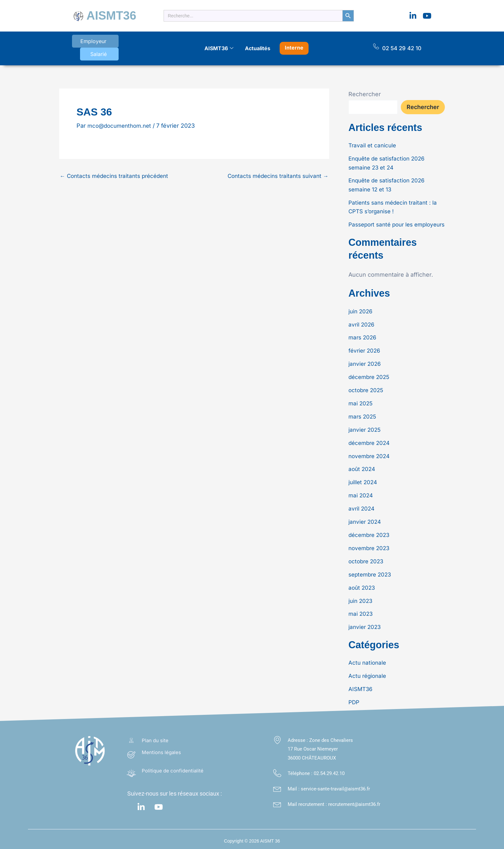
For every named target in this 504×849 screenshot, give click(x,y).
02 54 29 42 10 (402, 43)
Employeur (89, 43)
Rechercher (365, 86)
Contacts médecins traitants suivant (275, 168)
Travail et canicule (373, 138)
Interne (294, 42)
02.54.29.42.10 (329, 770)
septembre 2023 (371, 572)
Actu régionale (368, 672)
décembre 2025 (370, 376)
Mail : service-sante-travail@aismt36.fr (329, 785)
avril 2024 (362, 506)
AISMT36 (107, 14)
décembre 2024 (371, 441)
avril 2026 (362, 324)
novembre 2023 (370, 545)
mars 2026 (363, 337)
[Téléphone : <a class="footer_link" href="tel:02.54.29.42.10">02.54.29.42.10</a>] (277, 769)
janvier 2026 (365, 363)
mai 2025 (361, 402)
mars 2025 (363, 415)
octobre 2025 (367, 389)
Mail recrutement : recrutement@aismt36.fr (334, 800)
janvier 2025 (365, 428)
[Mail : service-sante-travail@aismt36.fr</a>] (277, 785)
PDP (354, 698)
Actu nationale (368, 659)
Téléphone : (301, 770)
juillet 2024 (364, 480)
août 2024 (363, 467)
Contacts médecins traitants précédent (117, 168)
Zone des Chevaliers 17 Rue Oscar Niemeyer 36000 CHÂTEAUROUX (320, 745)
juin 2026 (361, 311)
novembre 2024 (371, 454)
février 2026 (365, 350)
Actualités (258, 43)
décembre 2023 (370, 532)
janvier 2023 (365, 624)
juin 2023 (361, 598)
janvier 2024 (366, 519)
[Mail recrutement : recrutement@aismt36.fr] (277, 800)
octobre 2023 (367, 558)
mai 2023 (361, 610)
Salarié (126, 43)
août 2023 (362, 584)
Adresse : (298, 736)
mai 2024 (361, 493)
